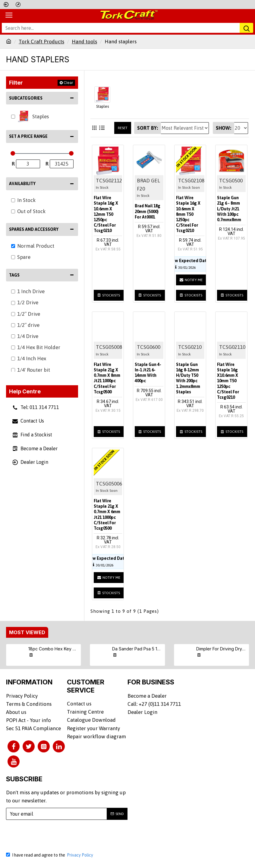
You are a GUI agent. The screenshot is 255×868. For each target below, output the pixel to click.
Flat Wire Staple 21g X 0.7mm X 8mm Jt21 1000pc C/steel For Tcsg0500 (107, 378)
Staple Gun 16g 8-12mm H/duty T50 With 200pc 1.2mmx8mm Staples (188, 378)
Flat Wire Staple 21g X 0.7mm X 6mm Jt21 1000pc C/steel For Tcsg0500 (107, 515)
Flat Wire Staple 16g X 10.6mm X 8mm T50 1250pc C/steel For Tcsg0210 (188, 214)
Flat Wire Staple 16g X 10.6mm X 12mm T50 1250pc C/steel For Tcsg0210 (106, 214)
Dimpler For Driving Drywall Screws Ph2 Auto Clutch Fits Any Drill (222, 649)
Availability (22, 184)
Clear (68, 83)
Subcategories (26, 98)
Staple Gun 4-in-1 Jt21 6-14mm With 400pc (148, 373)
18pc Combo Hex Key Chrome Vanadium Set (54, 649)
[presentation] (53, 836)
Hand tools (84, 42)
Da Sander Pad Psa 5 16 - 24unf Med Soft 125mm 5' (137, 649)
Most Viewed (27, 632)
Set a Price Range (28, 136)
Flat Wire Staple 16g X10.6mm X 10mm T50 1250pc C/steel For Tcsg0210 (228, 381)
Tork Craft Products (41, 42)
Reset (123, 128)
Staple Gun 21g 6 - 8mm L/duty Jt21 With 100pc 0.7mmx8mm (229, 209)
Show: (224, 128)
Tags (14, 275)
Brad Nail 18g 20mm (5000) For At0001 (148, 211)
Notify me (191, 280)
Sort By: (148, 128)
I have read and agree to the (50, 855)
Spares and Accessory (34, 229)
